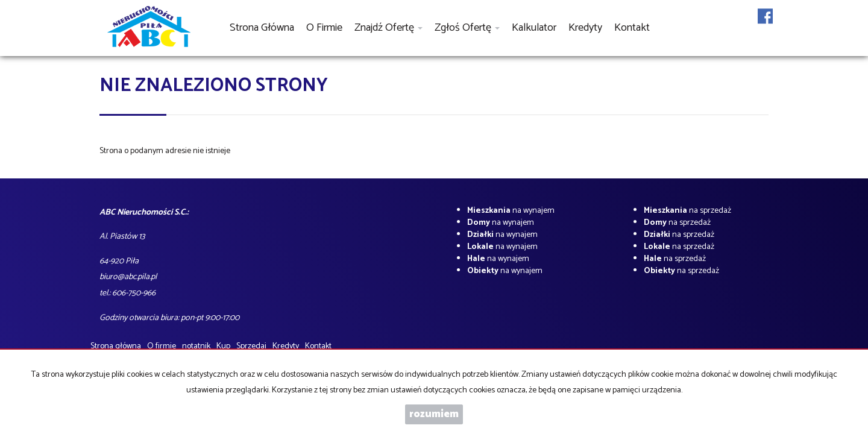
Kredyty (585, 28)
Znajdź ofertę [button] (388, 28)
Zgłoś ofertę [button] (467, 28)
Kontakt (632, 28)
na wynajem (511, 211)
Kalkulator (534, 28)
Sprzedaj (251, 346)
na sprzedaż (687, 211)
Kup (223, 346)
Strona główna (262, 28)
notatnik (196, 346)
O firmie (324, 28)
